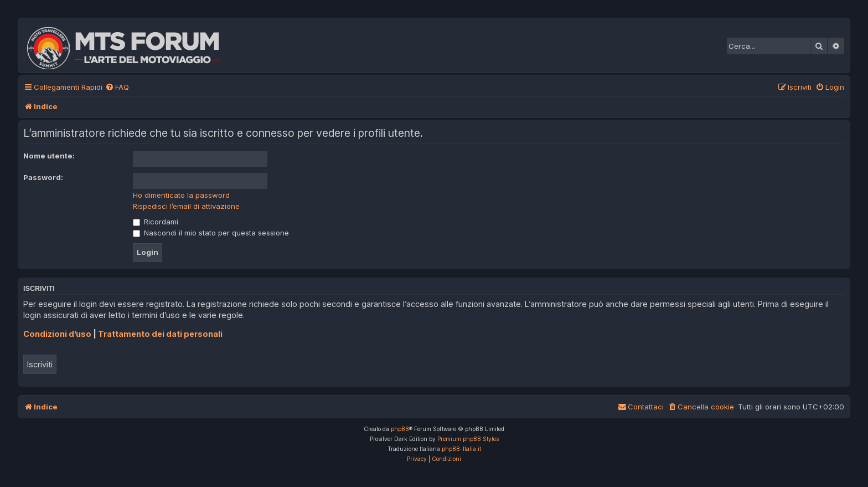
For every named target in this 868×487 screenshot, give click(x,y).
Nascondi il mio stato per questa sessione (211, 233)
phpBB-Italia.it (461, 449)
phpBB (400, 429)
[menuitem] (117, 87)
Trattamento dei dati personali (160, 334)
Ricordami (156, 222)
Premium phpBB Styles (468, 439)
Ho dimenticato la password (181, 195)
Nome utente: (49, 156)
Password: (43, 177)
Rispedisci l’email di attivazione (186, 206)
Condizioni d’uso (57, 334)
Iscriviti (40, 364)
